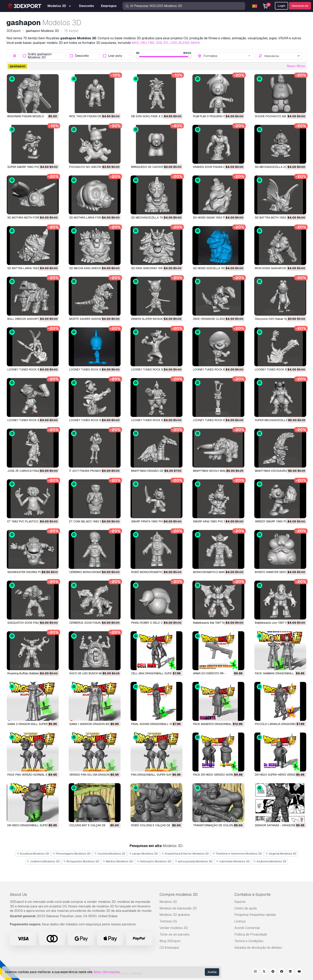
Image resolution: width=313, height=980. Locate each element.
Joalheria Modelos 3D (43, 861)
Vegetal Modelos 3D (281, 854)
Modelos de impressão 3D (178, 908)
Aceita (212, 972)
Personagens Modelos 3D (72, 854)
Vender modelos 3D (174, 928)
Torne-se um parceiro (175, 934)
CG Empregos (169, 948)
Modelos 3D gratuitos (175, 915)
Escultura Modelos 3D (33, 854)
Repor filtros (296, 66)
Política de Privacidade (251, 934)
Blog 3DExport (170, 941)
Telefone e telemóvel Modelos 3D (237, 854)
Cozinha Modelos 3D (110, 854)
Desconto (79, 56)
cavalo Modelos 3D (144, 854)
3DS (159, 43)
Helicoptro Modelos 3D (154, 861)
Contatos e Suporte (252, 894)
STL (166, 43)
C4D (174, 43)
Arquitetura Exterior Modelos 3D (185, 854)
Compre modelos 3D (179, 894)
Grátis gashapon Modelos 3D (37, 56)
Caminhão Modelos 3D (233, 861)
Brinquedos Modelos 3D (81, 861)
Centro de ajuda (246, 908)
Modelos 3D (168, 902)
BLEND (184, 43)
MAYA (195, 43)
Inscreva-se (300, 6)
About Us (18, 894)
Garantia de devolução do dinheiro (258, 948)
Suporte (240, 902)
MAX (135, 43)
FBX (151, 43)
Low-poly (113, 56)
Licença (240, 921)
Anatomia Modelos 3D (270, 861)
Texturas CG (168, 921)
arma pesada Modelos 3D (194, 861)
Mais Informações (107, 972)
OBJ (144, 43)
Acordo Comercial (247, 928)
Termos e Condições (249, 941)
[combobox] (227, 56)
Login (281, 6)
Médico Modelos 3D (118, 861)
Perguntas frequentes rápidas (255, 915)
